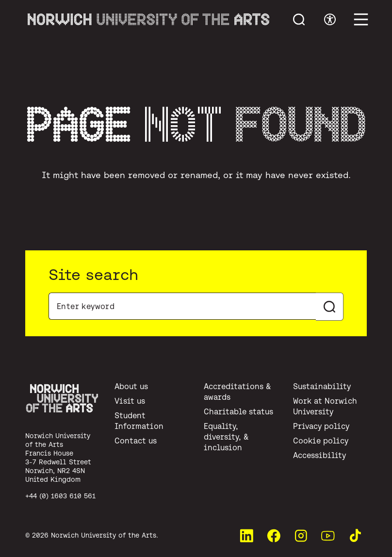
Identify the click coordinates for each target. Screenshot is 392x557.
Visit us (130, 401)
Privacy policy (321, 426)
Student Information (139, 421)
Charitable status (238, 411)
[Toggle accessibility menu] (330, 19)
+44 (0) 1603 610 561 (60, 496)
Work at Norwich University (325, 406)
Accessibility (319, 455)
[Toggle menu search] (299, 19)
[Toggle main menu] (361, 19)
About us (131, 386)
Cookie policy (321, 441)
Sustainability (322, 386)
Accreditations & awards (237, 392)
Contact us (136, 441)
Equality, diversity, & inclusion (226, 437)
